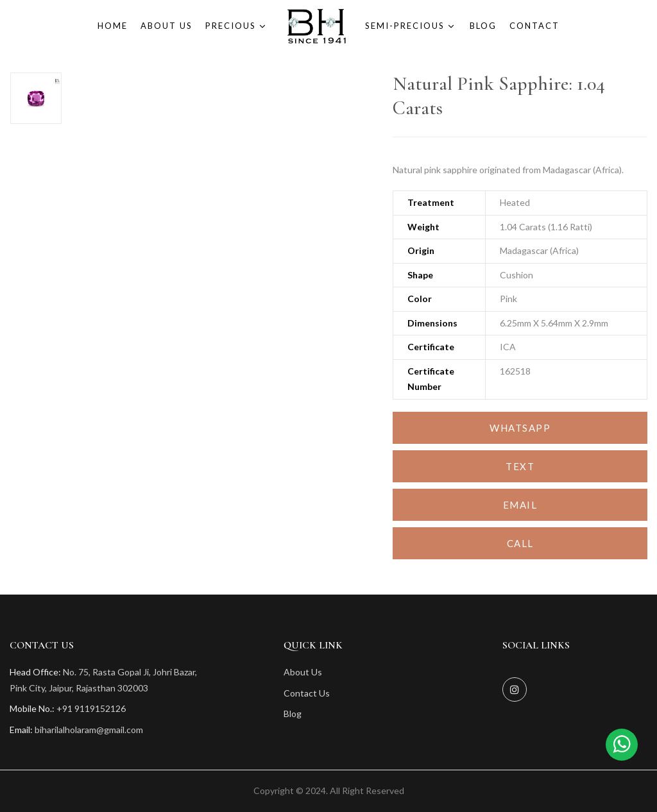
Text (520, 466)
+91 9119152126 (91, 708)
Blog (293, 714)
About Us (303, 672)
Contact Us (307, 693)
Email (520, 505)
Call (520, 543)
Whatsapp (520, 428)
